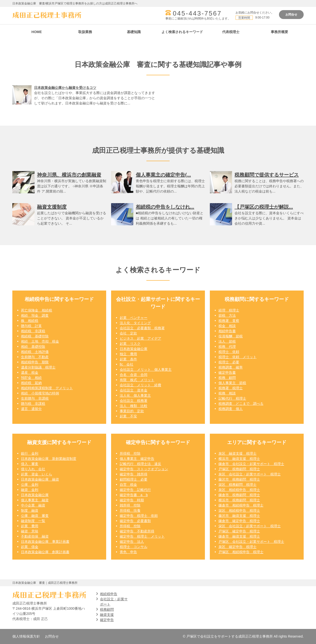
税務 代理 (227, 347)
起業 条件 (128, 359)
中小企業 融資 (33, 505)
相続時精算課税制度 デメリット (47, 388)
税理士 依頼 (229, 352)
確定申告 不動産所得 (137, 531)
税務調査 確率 (231, 367)
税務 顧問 (227, 378)
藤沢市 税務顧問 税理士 (239, 479)
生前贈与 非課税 (35, 398)
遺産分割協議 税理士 (38, 367)
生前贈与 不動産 (35, 357)
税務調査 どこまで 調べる (241, 404)
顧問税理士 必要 (134, 479)
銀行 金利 (30, 453)
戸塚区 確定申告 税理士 (239, 531)
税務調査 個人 (231, 409)
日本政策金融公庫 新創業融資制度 (49, 459)
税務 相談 (227, 393)
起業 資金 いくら (37, 474)
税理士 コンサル (134, 547)
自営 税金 (128, 485)
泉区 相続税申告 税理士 (239, 490)
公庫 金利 (30, 485)
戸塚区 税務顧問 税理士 (239, 469)
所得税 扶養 (130, 510)
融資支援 (107, 615)
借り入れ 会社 (33, 469)
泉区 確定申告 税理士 (237, 547)
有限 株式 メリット (137, 380)
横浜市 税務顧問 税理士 (239, 500)
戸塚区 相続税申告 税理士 (241, 552)
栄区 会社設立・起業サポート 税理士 (250, 526)
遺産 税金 (30, 372)
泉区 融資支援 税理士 (237, 453)
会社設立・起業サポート (114, 602)
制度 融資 (30, 510)
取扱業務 (85, 32)
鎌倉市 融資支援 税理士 (239, 536)
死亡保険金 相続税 (37, 310)
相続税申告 (109, 594)
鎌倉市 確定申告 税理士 (239, 521)
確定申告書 (227, 372)
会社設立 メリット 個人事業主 (146, 370)
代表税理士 (231, 32)
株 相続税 (30, 321)
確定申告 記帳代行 (135, 490)
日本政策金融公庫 (134, 349)
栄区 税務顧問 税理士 (237, 485)
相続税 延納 (31, 383)
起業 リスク (130, 344)
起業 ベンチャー (134, 318)
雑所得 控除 (130, 505)
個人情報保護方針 (26, 636)
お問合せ (291, 15)
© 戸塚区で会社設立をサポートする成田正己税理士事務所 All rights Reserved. (243, 636)
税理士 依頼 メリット (237, 357)
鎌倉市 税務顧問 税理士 (239, 495)
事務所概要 (279, 32)
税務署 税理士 (231, 388)
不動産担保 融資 (35, 536)
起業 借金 (30, 547)
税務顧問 (107, 609)
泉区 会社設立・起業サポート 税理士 (250, 474)
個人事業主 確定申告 (137, 459)
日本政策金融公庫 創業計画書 (45, 552)
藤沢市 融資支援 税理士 (239, 516)
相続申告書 (227, 331)
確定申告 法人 (132, 542)
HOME (37, 32)
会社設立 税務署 (134, 401)
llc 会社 (127, 364)
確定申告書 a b (134, 495)
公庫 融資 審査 (35, 516)
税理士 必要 (229, 362)
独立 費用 (128, 354)
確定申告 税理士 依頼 (139, 516)
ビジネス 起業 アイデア (140, 338)
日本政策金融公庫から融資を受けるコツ (65, 88)
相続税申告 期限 (35, 362)
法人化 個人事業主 (135, 395)
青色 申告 (128, 552)
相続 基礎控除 (33, 347)
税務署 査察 (229, 321)
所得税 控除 (130, 453)
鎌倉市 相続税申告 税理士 (241, 505)
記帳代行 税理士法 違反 (140, 464)
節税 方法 (227, 315)
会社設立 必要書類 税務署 (142, 328)
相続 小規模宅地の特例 (40, 393)
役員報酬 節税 (231, 336)
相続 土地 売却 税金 (40, 341)
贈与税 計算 (31, 326)
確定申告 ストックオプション (144, 469)
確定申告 (107, 620)
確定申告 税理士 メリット (142, 536)
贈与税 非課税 (33, 404)
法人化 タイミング (135, 323)
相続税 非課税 (33, 331)
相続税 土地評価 (35, 352)
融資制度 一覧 (33, 521)
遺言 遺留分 (31, 409)
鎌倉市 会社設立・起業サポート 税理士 (251, 464)
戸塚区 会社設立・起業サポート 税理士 (251, 542)
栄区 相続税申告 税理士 (239, 510)
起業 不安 (128, 416)
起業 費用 (30, 526)
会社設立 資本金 (134, 390)
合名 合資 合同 (134, 375)
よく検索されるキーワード (182, 32)
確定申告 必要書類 (135, 521)
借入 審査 (30, 464)
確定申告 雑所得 (134, 474)
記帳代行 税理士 (232, 398)
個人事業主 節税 (232, 383)
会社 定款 (128, 333)
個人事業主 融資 (35, 500)
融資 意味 (30, 531)
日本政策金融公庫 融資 (40, 479)
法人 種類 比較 (134, 406)
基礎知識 (134, 32)
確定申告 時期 (132, 500)
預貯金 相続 (31, 378)
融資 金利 (30, 490)
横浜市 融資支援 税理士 (239, 459)
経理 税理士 (229, 310)
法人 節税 (227, 341)
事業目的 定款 (132, 411)
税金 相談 (227, 326)
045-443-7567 (197, 13)
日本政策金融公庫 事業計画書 (45, 542)
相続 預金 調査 (35, 315)
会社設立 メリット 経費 (140, 385)
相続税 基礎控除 (35, 336)
